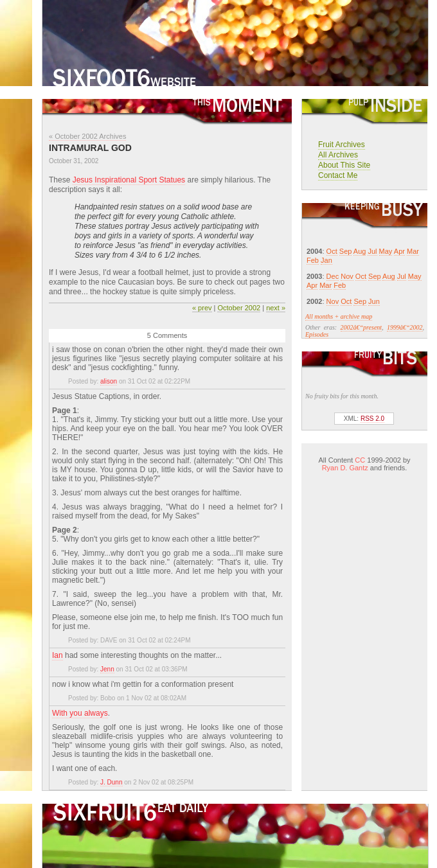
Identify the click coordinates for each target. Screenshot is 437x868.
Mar (413, 251)
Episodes (317, 334)
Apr (399, 251)
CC (360, 460)
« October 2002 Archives (87, 136)
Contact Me (338, 175)
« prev (202, 308)
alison (109, 381)
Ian (58, 655)
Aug (360, 251)
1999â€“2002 (405, 327)
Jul (372, 251)
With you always (80, 713)
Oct (332, 251)
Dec (333, 276)
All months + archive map (339, 316)
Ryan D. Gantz (345, 468)
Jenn (107, 669)
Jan (326, 260)
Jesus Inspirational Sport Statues (129, 180)
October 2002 (239, 308)
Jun (374, 301)
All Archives (338, 155)
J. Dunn (111, 782)
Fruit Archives (342, 145)
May (386, 251)
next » (276, 308)
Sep (346, 251)
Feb (313, 260)
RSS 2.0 (372, 419)
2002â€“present (361, 327)
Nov (347, 276)
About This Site (344, 165)
